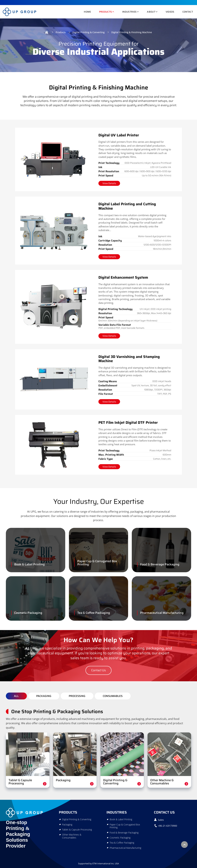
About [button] (151, 12)
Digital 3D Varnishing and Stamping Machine (129, 359)
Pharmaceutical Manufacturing (162, 613)
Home (87, 12)
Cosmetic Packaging (28, 613)
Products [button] (106, 12)
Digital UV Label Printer (119, 135)
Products (61, 32)
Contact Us (164, 812)
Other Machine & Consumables (162, 782)
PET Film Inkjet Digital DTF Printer (128, 423)
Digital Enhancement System (123, 277)
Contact (188, 12)
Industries (117, 812)
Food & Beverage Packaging (160, 564)
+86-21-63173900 (167, 826)
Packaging (63, 780)
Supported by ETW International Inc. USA (98, 863)
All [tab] (16, 696)
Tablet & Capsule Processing (20, 782)
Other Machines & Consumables (72, 836)
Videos (170, 12)
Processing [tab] (77, 696)
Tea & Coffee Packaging (94, 613)
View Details (109, 183)
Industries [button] (129, 12)
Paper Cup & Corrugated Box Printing (97, 563)
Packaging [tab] (44, 696)
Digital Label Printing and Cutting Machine (127, 206)
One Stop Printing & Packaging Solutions (57, 711)
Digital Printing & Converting (89, 32)
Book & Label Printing (30, 564)
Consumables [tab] (113, 696)
